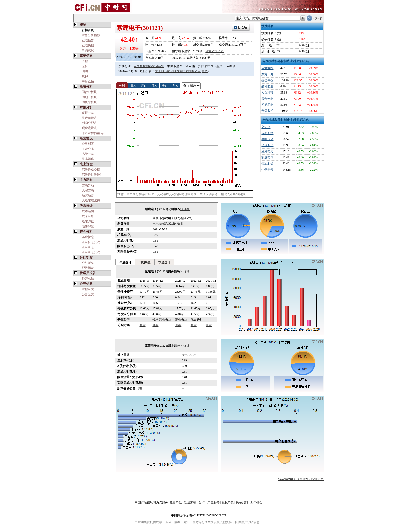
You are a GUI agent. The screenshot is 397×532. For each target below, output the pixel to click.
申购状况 (88, 50)
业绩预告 (88, 40)
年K (175, 85)
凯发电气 (267, 157)
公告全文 (88, 294)
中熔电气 (267, 170)
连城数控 (267, 68)
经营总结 (88, 279)
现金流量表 (89, 128)
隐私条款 (228, 502)
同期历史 (145, 262)
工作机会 (256, 502)
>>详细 (185, 209)
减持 (85, 66)
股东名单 (88, 216)
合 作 (202, 502)
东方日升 (267, 74)
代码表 (318, 18)
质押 (85, 76)
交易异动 (88, 185)
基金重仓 (88, 247)
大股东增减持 (91, 200)
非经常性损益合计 (94, 133)
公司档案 (88, 144)
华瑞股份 (267, 145)
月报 (85, 61)
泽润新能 (267, 105)
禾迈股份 (267, 111)
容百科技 (267, 93)
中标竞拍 (88, 81)
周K (144, 85)
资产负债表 (89, 118)
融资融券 (88, 195)
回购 (85, 71)
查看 (143, 325)
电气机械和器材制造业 (149, 66)
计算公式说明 (214, 51)
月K (154, 85)
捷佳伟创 (267, 80)
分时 (122, 85)
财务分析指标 (91, 35)
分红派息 (88, 263)
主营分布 (88, 149)
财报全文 (88, 289)
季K (165, 85)
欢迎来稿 (190, 502)
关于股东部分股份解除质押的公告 (178, 71)
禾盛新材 (267, 133)
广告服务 (213, 502)
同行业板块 (89, 92)
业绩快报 (88, 45)
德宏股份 (267, 163)
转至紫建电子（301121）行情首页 (301, 479)
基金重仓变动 (91, 252)
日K (133, 85)
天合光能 (267, 99)
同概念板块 (89, 102)
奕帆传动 (267, 139)
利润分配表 (89, 123)
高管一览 (88, 154)
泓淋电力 (267, 151)
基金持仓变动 (91, 242)
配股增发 (88, 268)
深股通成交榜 (91, 170)
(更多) (205, 71)
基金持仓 (88, 237)
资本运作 (88, 159)
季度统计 (164, 262)
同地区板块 (89, 97)
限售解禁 (88, 226)
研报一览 (88, 113)
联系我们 (242, 502)
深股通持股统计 (92, 175)
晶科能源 (267, 86)
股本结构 (88, 211)
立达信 (266, 127)
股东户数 (88, 221)
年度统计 (125, 262)
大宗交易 (88, 190)
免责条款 (176, 502)
